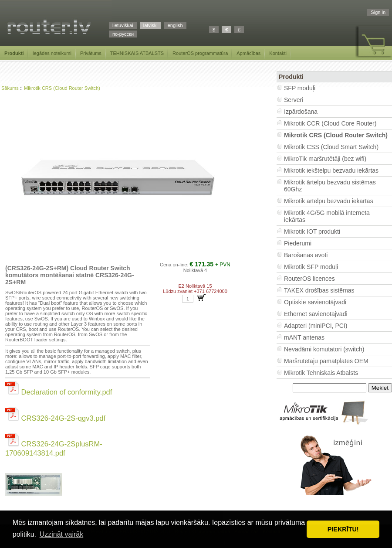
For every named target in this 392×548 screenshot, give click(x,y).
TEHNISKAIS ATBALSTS (137, 53)
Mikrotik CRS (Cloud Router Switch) (62, 88)
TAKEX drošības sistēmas (319, 290)
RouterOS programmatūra (200, 53)
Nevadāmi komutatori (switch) (324, 349)
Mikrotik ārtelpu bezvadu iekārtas (329, 201)
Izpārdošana (301, 112)
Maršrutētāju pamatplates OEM (326, 361)
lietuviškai (123, 25)
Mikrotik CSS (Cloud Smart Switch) (331, 147)
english (175, 25)
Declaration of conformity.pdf (59, 392)
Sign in (378, 12)
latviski (150, 25)
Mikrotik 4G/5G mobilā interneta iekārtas (327, 216)
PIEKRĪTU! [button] (343, 529)
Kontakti (278, 53)
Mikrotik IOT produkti (312, 231)
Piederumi (298, 243)
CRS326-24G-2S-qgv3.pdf (55, 418)
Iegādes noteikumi (52, 53)
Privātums (91, 53)
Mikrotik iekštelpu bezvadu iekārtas (331, 170)
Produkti (14, 53)
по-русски (123, 34)
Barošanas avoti (306, 255)
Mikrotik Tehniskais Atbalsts (321, 373)
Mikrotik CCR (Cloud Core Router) (330, 123)
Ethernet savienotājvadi (316, 314)
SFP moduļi (300, 88)
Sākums (10, 88)
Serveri (294, 100)
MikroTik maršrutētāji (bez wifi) (325, 159)
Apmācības (248, 53)
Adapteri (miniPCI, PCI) (316, 326)
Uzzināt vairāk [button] (61, 534)
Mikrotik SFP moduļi (311, 267)
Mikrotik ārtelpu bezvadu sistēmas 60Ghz (330, 186)
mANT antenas (304, 337)
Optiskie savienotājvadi (315, 302)
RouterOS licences (309, 279)
